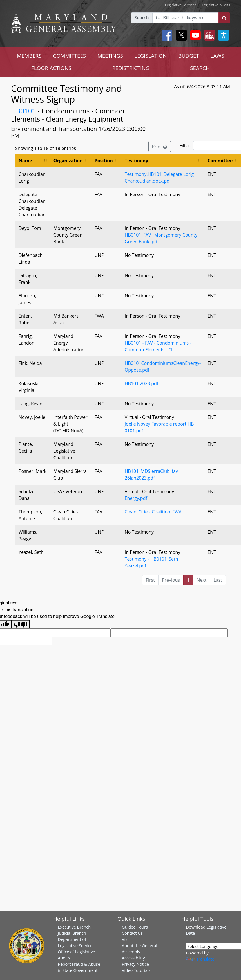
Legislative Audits (216, 5)
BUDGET (188, 56)
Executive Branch (74, 927)
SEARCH (200, 68)
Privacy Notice (135, 964)
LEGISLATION (151, 56)
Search (142, 18)
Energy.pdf (136, 498)
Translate (200, 959)
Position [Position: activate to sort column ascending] (104, 161)
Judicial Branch (72, 933)
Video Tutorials (136, 970)
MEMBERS (29, 56)
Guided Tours (135, 927)
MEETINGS (110, 56)
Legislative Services (181, 5)
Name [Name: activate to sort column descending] (25, 161)
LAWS (217, 56)
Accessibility (133, 958)
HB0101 (23, 111)
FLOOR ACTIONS (51, 68)
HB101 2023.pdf (142, 383)
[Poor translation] (21, 624)
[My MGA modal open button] (208, 35)
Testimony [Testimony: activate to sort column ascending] (137, 161)
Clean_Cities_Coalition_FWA (153, 512)
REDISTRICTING (131, 68)
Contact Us (132, 933)
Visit (126, 939)
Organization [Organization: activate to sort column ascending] (68, 161)
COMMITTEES (69, 56)
